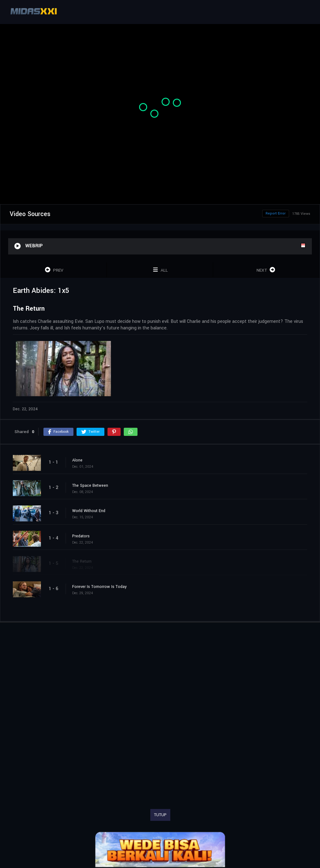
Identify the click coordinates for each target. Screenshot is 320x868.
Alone (77, 460)
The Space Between (90, 486)
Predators (81, 536)
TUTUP (160, 815)
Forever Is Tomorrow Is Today (99, 587)
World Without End (89, 511)
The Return (82, 561)
